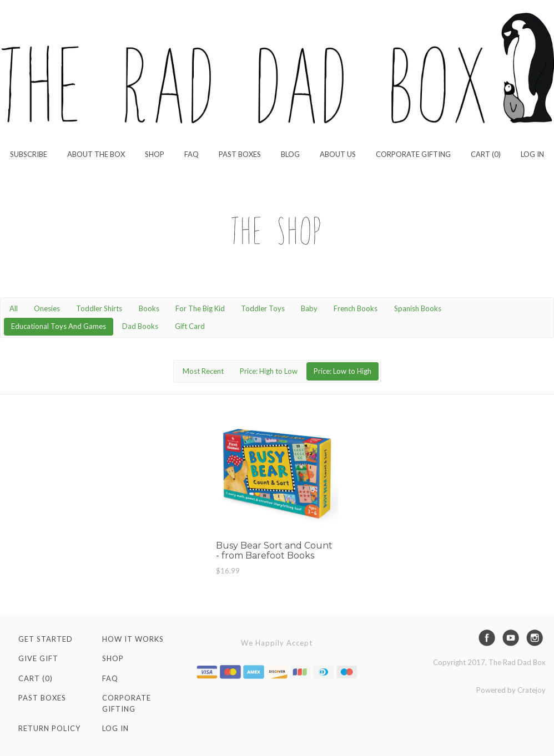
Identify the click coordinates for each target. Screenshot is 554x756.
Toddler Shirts (99, 308)
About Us (338, 154)
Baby (309, 308)
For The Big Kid (200, 308)
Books (149, 308)
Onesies (47, 308)
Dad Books (140, 326)
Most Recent (203, 371)
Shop (155, 154)
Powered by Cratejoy (511, 690)
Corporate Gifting (413, 154)
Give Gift (38, 658)
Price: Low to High (343, 371)
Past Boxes (240, 154)
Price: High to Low (269, 371)
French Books (356, 308)
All (14, 308)
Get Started (46, 639)
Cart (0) (486, 154)
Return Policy (49, 728)
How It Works (133, 639)
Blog (290, 154)
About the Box (96, 154)
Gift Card (190, 326)
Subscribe (29, 154)
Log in (532, 154)
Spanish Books (418, 308)
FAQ (192, 154)
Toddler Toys (263, 308)
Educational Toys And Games (59, 326)
